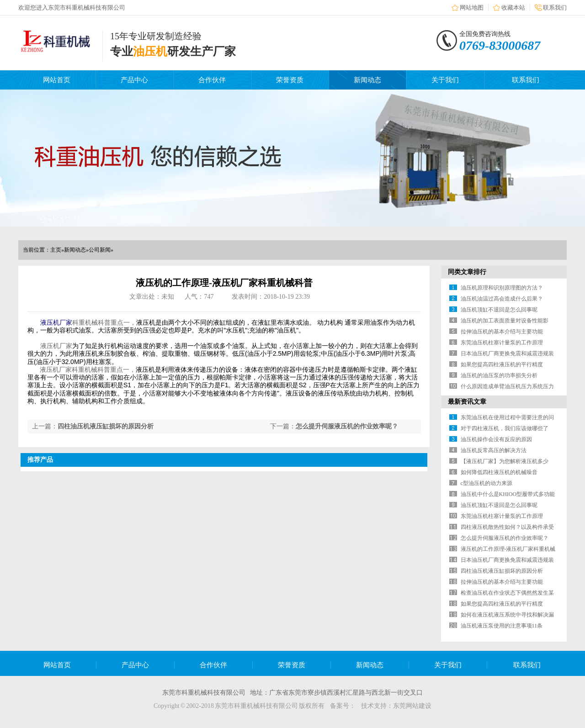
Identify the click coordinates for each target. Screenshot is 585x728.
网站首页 (57, 80)
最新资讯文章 (467, 402)
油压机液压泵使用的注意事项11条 (502, 626)
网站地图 (472, 8)
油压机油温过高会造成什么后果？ (502, 299)
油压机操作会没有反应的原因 (496, 439)
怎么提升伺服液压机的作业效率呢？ (347, 426)
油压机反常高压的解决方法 (494, 450)
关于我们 (445, 80)
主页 (56, 250)
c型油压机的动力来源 (487, 483)
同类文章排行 (467, 272)
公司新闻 (100, 250)
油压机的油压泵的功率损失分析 (499, 375)
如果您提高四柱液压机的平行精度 (502, 364)
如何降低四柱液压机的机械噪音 (499, 472)
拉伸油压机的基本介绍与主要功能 (502, 332)
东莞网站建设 (412, 706)
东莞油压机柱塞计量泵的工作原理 (502, 343)
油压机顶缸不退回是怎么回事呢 (499, 310)
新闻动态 (367, 80)
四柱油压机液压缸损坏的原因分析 (106, 426)
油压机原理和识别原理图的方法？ (502, 288)
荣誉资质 (290, 80)
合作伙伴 (212, 80)
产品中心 (134, 80)
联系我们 (555, 8)
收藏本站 (513, 8)
